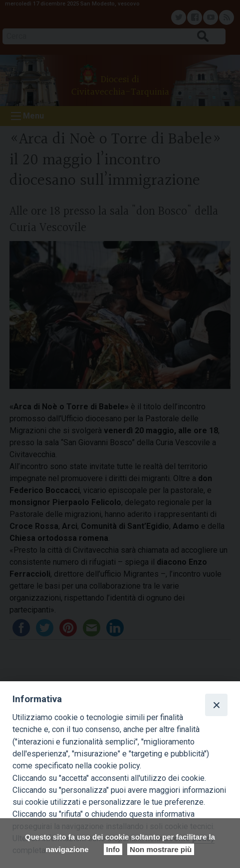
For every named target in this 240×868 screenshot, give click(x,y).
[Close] (216, 705)
